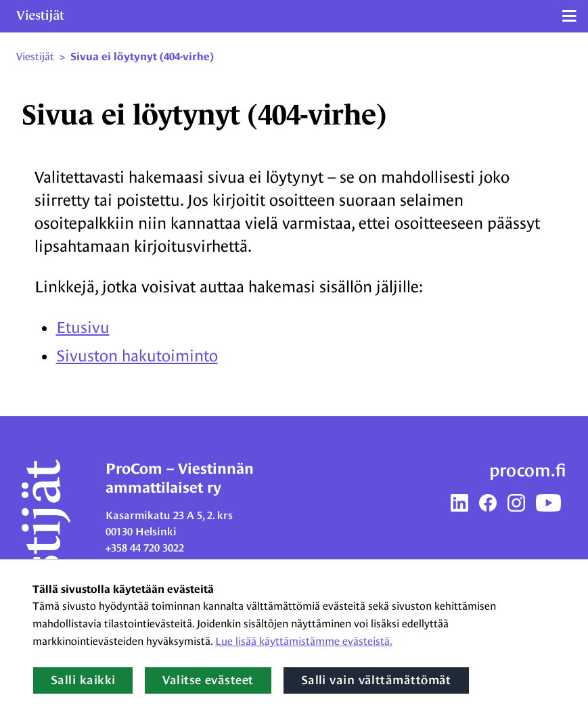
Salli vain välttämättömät (376, 680)
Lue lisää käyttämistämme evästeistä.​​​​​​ (304, 641)
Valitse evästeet (208, 680)
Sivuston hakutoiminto (137, 356)
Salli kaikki (83, 680)
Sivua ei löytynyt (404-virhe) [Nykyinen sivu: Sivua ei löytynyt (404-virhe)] (142, 57)
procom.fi (528, 470)
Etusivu (83, 327)
